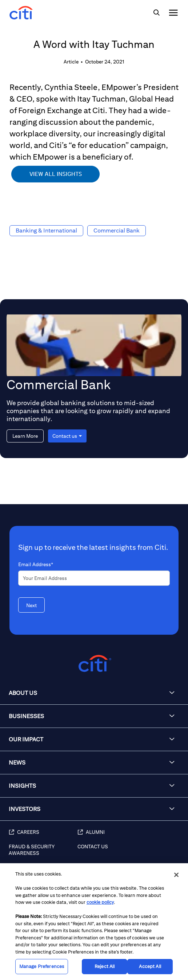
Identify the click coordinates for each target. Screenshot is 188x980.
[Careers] (43, 836)
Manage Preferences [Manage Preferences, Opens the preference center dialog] (42, 966)
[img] (156, 13)
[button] (94, 693)
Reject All (105, 966)
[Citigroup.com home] (94, 664)
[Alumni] (129, 836)
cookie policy (100, 902)
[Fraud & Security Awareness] (43, 854)
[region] (94, 922)
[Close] (176, 875)
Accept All (150, 966)
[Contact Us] (129, 854)
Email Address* (36, 564)
